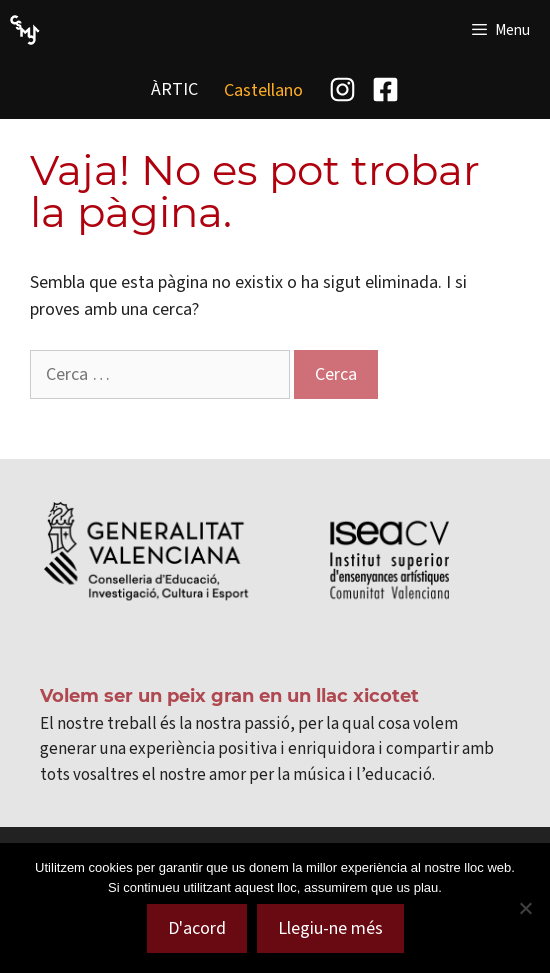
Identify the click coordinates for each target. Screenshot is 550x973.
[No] (525, 908)
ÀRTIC (174, 89)
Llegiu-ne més (330, 928)
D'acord (197, 928)
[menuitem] (263, 89)
